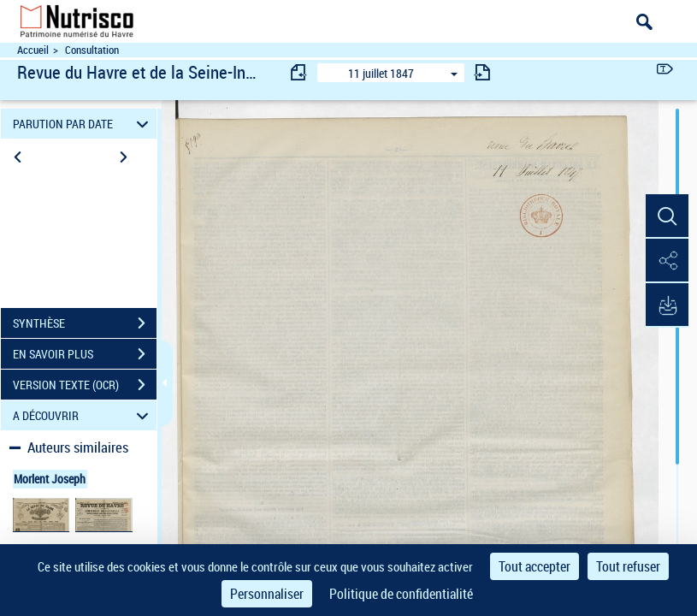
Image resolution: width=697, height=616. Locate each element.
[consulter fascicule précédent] (299, 72)
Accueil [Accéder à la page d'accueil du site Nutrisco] (33, 50)
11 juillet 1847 (381, 73)
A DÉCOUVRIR (83, 415)
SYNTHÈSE (85, 323)
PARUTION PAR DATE (83, 124)
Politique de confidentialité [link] (401, 594)
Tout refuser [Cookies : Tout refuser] (628, 566)
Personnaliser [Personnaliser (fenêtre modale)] (267, 594)
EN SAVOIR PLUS (85, 354)
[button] (667, 216)
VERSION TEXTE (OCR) (85, 385)
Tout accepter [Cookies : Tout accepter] (535, 566)
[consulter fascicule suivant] (482, 72)
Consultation (92, 50)
